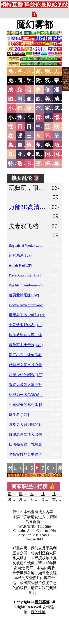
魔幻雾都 (35, 25)
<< (22, 468)
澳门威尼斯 (28, 494)
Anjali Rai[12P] (21, 265)
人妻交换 (37, 494)
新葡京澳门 (17, 494)
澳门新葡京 (28, 499)
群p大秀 (59, 499)
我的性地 (38, 612)
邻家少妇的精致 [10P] (26, 375)
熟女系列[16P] (20, 255)
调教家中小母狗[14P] (26, 345)
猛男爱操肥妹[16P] (24, 295)
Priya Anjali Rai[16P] (25, 275)
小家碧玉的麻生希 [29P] (28, 405)
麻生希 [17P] (19, 415)
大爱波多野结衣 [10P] (26, 325)
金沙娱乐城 (50, 499)
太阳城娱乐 (39, 499)
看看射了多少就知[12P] (28, 315)
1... (17, 468)
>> (55, 468)
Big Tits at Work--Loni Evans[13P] (35, 245)
